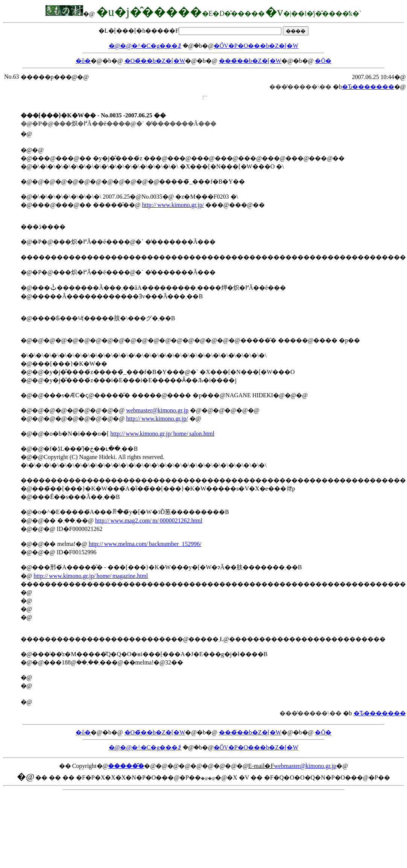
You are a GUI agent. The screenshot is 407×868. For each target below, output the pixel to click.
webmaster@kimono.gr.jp (157, 410)
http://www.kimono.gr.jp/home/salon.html (162, 434)
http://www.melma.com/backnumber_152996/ (145, 544)
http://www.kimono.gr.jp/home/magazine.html (91, 576)
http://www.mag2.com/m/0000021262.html (149, 521)
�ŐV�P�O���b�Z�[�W (256, 46)
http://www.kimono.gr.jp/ (173, 205)
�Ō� (323, 61)
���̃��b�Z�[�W (250, 61)
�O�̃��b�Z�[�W (155, 61)
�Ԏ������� (368, 87)
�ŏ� (83, 61)
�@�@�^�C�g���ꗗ (145, 46)
